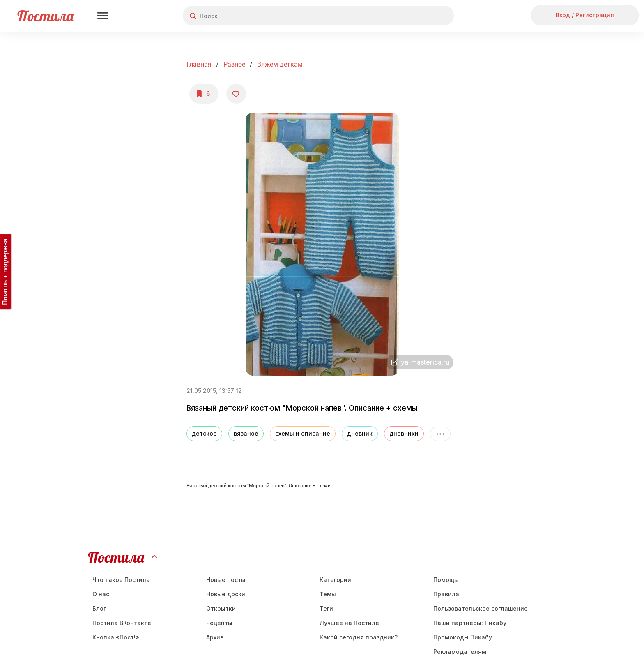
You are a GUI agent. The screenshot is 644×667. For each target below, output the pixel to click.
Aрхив (215, 637)
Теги (326, 608)
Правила (446, 594)
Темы (328, 594)
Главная (199, 64)
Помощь (445, 580)
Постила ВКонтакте (122, 623)
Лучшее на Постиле (349, 623)
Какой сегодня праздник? (359, 637)
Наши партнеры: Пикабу (470, 623)
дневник (360, 433)
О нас (101, 594)
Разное (234, 64)
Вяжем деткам (280, 64)
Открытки (221, 608)
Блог (99, 608)
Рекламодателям (460, 652)
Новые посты (226, 580)
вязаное (246, 433)
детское (204, 433)
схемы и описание (303, 433)
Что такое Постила (121, 580)
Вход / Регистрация (585, 15)
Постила (45, 16)
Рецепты (219, 623)
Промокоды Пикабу (463, 637)
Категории (335, 580)
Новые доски (226, 594)
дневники (404, 433)
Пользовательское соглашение (481, 608)
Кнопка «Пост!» (116, 637)
